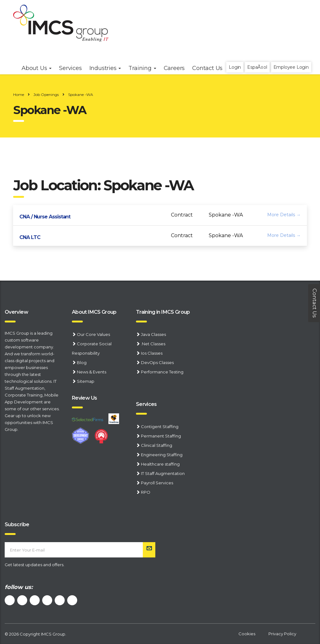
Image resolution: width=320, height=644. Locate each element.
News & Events (92, 372)
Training (142, 68)
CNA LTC (30, 237)
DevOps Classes (157, 362)
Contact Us (207, 68)
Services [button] (70, 68)
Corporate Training (24, 395)
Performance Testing (162, 372)
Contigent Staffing (160, 427)
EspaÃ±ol (257, 67)
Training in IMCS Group (163, 312)
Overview (16, 312)
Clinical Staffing (157, 445)
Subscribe (17, 524)
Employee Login (291, 67)
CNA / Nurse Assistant (45, 217)
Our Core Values (93, 334)
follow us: (19, 587)
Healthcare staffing (160, 464)
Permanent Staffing (161, 436)
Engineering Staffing (162, 455)
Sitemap (86, 381)
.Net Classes (153, 344)
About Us (37, 68)
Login (235, 67)
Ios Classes (152, 353)
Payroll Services (157, 483)
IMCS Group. (54, 634)
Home (19, 95)
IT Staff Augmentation (163, 473)
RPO (146, 492)
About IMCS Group (94, 312)
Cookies (247, 634)
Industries (105, 68)
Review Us (84, 398)
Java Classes (153, 334)
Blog (82, 362)
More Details (284, 215)
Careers (174, 68)
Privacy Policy (282, 634)
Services (146, 404)
